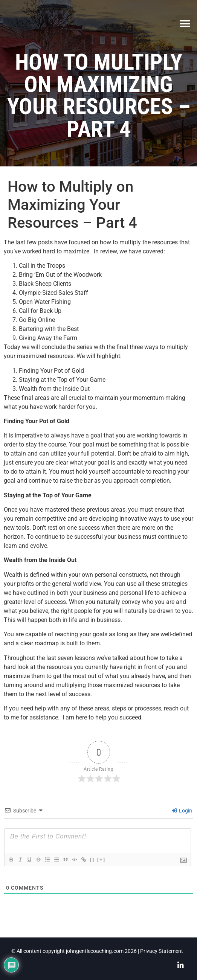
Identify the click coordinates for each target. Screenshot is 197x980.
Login (182, 811)
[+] (101, 859)
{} (92, 859)
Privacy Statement (162, 951)
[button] (185, 24)
